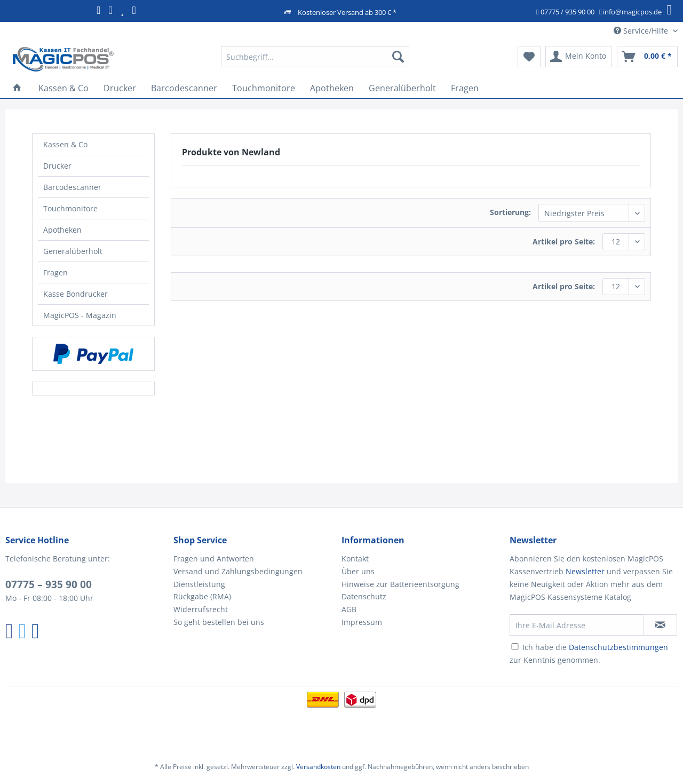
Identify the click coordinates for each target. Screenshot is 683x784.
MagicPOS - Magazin (80, 315)
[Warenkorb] (647, 57)
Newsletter (585, 571)
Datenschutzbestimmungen (618, 647)
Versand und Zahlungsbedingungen (238, 571)
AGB (349, 609)
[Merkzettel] (529, 57)
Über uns (358, 571)
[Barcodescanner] (184, 88)
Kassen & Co (65, 144)
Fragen (55, 272)
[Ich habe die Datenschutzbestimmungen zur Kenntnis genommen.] (515, 647)
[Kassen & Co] (63, 88)
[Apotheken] (332, 88)
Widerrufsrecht (201, 609)
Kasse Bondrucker (76, 294)
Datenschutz (364, 596)
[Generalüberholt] (402, 88)
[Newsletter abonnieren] (660, 625)
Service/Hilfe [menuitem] (642, 31)
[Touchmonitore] (264, 88)
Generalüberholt (73, 251)
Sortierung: (510, 212)
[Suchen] (398, 57)
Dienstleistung (199, 584)
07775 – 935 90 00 (49, 584)
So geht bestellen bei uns (219, 622)
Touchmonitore (70, 208)
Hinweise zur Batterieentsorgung (400, 584)
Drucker (57, 166)
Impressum (362, 622)
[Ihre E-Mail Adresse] (577, 625)
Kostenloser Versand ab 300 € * (347, 12)
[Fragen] (465, 88)
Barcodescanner (72, 187)
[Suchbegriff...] (315, 57)
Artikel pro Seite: (564, 241)
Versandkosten (318, 767)
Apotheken (62, 230)
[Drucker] (120, 88)
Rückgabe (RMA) (202, 596)
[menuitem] (315, 62)
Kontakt (355, 559)
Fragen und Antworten (214, 559)
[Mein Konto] (579, 57)
